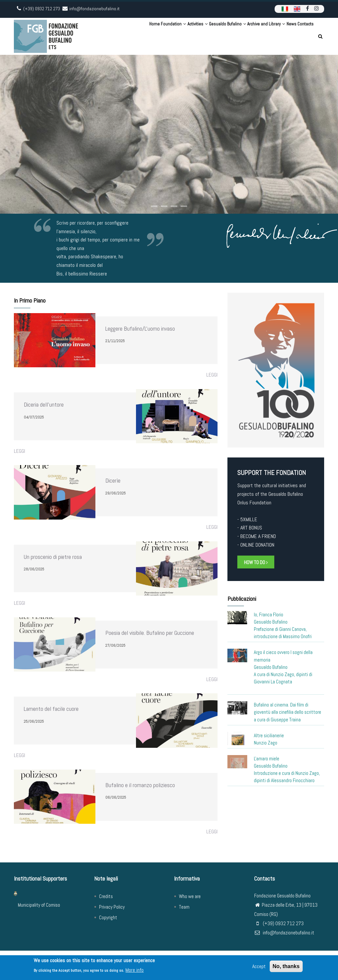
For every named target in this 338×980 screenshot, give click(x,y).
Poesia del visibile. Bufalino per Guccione (150, 633)
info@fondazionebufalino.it (284, 933)
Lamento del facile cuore (51, 709)
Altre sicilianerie (269, 735)
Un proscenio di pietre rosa (53, 557)
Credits (106, 896)
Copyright (108, 917)
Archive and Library (249, 36)
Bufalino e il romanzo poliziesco (140, 785)
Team (184, 907)
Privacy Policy (112, 907)
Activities (166, 36)
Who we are (190, 896)
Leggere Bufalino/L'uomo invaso (140, 328)
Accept (259, 967)
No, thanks (286, 967)
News (281, 36)
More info (135, 971)
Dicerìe (113, 480)
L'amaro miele (267, 759)
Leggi (212, 375)
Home (109, 36)
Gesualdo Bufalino (203, 36)
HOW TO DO (256, 562)
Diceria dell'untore (44, 404)
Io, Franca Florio (269, 615)
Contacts (302, 36)
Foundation (135, 36)
